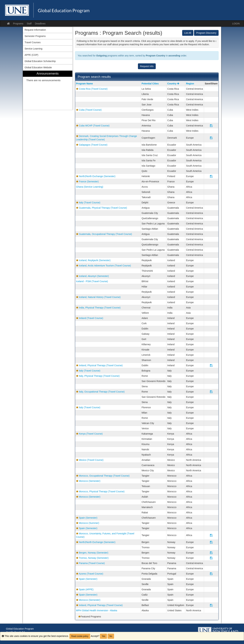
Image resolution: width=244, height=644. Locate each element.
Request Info (147, 66)
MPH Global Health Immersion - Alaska (97, 610)
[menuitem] (48, 90)
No (111, 636)
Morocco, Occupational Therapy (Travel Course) (104, 476)
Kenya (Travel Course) (91, 434)
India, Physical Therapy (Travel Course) (100, 308)
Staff (29, 24)
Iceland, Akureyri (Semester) (94, 276)
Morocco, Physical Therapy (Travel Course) (102, 491)
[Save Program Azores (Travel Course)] (211, 574)
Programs (18, 24)
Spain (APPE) (86, 589)
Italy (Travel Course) (89, 203)
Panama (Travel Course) (92, 563)
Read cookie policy (80, 636)
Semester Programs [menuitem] (35, 36)
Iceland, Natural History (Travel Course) (100, 297)
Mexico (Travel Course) (91, 460)
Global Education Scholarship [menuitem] (40, 61)
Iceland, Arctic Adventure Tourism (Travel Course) (105, 266)
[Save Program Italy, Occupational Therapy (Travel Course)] (211, 392)
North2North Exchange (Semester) (97, 176)
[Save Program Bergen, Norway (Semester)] (211, 553)
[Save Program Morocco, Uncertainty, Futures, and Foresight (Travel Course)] (211, 535)
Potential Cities (150, 84)
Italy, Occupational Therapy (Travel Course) (102, 392)
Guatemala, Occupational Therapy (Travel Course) (105, 234)
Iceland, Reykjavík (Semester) (95, 260)
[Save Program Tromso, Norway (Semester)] (211, 558)
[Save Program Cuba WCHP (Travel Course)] (211, 126)
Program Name (85, 84)
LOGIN (236, 24)
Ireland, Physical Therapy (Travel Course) (101, 365)
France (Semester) (89, 182)
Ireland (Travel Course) (91, 318)
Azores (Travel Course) (91, 574)
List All (188, 33)
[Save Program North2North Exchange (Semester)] (211, 176)
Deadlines (40, 24)
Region (190, 84)
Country (173, 84)
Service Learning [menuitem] (33, 49)
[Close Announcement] (216, 41)
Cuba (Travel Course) (90, 110)
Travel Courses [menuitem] (33, 42)
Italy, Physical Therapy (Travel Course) (99, 376)
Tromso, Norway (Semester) (94, 558)
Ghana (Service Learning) (90, 187)
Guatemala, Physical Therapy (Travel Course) (103, 208)
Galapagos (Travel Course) (93, 145)
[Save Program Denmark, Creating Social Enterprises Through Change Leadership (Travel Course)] (211, 138)
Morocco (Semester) (90, 481)
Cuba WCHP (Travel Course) (94, 126)
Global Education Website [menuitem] (38, 67)
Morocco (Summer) (89, 523)
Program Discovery (206, 33)
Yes (104, 636)
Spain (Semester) (88, 518)
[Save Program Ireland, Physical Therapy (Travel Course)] (211, 365)
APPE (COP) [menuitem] (31, 55)
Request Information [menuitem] (35, 30)
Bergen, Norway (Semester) (94, 553)
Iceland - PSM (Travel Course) (92, 281)
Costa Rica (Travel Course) (93, 89)
